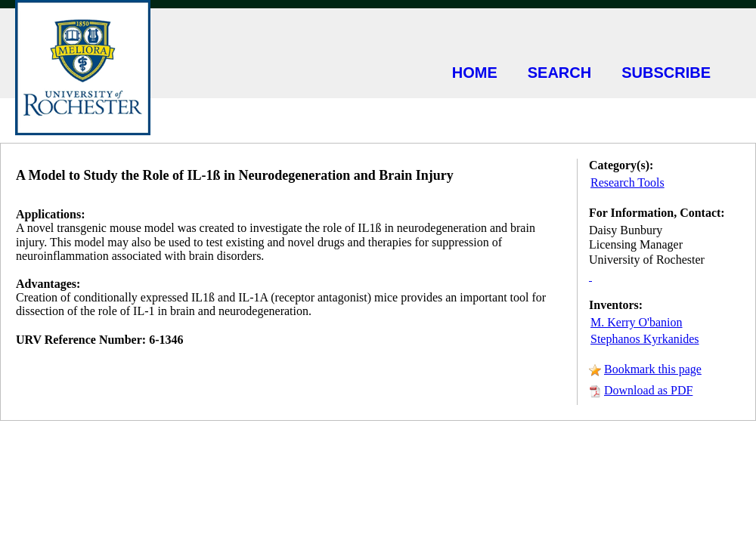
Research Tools (627, 182)
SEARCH (559, 73)
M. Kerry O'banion (637, 322)
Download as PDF (648, 390)
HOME (475, 73)
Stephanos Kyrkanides (645, 339)
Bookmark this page (653, 369)
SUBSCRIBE (666, 73)
